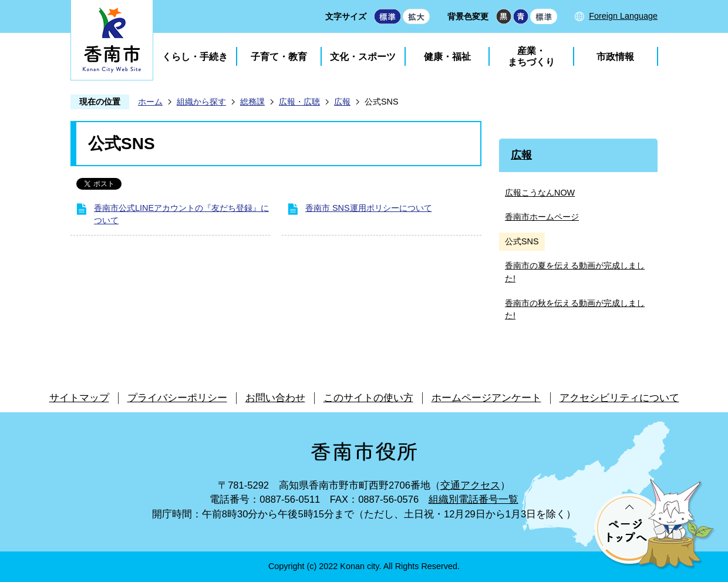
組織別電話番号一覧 (473, 499)
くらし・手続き (195, 57)
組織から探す (201, 102)
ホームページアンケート (486, 398)
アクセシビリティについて (619, 398)
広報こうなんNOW (540, 193)
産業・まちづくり (531, 56)
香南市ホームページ (542, 217)
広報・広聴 (299, 102)
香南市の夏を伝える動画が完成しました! (575, 272)
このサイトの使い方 (368, 398)
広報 (342, 102)
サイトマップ (79, 398)
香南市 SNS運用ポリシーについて (369, 208)
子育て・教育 (279, 57)
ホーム (150, 102)
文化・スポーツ (363, 57)
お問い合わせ (275, 398)
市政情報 (615, 57)
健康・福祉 (447, 57)
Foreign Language (623, 16)
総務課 (252, 102)
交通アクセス (470, 485)
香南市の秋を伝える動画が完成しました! (575, 309)
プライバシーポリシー (177, 398)
